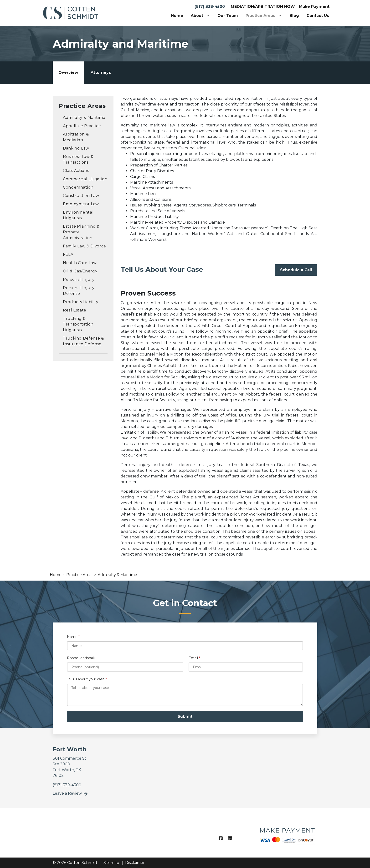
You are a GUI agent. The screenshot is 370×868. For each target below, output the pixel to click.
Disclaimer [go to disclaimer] (135, 863)
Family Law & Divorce (85, 246)
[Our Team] (228, 16)
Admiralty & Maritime (84, 118)
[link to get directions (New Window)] (83, 767)
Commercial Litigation (85, 179)
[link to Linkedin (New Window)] (230, 838)
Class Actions (76, 171)
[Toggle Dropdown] (209, 16)
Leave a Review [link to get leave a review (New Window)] (71, 794)
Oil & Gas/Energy (80, 271)
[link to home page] (71, 13)
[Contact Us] (318, 16)
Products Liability (81, 302)
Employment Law (81, 204)
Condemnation (78, 187)
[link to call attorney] (67, 785)
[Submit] (185, 717)
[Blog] (294, 16)
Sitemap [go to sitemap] (111, 863)
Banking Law (76, 148)
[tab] (68, 73)
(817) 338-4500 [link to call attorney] (210, 7)
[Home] (177, 16)
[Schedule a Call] (296, 270)
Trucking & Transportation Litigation (78, 324)
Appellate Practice (82, 126)
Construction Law (81, 196)
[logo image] (287, 833)
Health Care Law (80, 263)
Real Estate (75, 310)
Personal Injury (79, 279)
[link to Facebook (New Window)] (221, 838)
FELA (68, 254)
